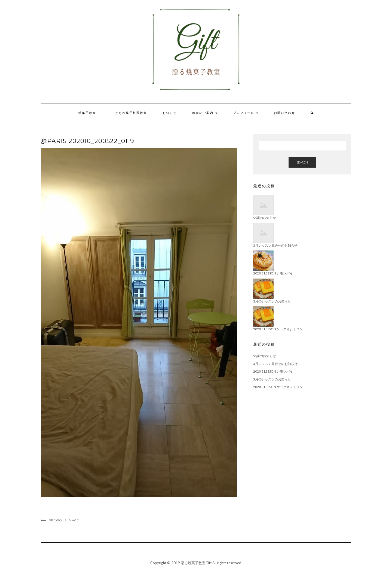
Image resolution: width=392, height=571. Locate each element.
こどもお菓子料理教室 (129, 113)
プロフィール (246, 113)
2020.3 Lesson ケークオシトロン (278, 387)
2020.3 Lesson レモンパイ (273, 371)
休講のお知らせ (265, 356)
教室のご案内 (205, 113)
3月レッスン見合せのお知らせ (275, 364)
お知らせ (170, 113)
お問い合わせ (284, 113)
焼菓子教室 (87, 113)
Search (302, 162)
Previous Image (64, 520)
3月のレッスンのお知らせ (272, 379)
